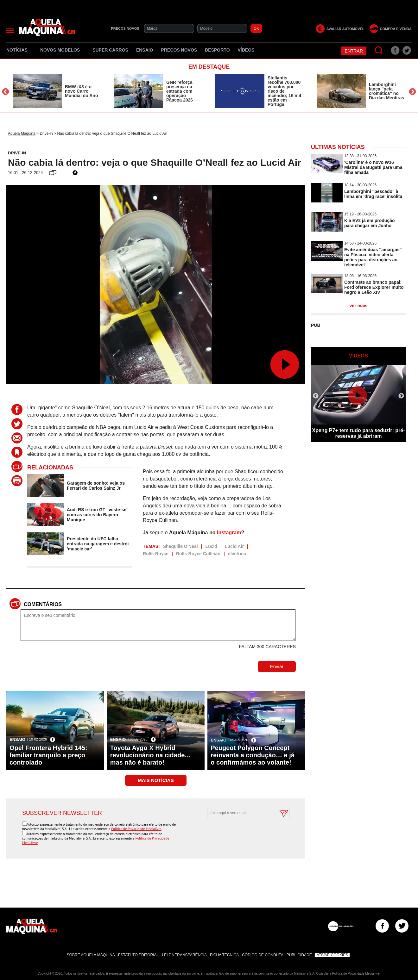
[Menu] (10, 31)
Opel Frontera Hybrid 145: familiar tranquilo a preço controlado (48, 755)
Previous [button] (6, 92)
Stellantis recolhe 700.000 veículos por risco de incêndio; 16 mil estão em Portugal (284, 91)
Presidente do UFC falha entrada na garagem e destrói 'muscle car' (98, 544)
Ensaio (145, 50)
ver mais (359, 306)
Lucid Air (234, 546)
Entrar (354, 51)
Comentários (43, 604)
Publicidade (299, 955)
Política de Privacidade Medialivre (136, 829)
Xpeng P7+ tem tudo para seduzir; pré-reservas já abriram (359, 433)
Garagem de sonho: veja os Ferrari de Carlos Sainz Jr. (96, 486)
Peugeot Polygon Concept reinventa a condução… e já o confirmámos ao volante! (253, 755)
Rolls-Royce (156, 554)
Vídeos (246, 50)
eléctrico (237, 554)
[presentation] (241, 834)
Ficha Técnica (224, 955)
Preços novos (179, 50)
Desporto (217, 50)
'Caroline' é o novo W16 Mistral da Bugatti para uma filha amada (373, 167)
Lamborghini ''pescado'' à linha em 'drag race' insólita (373, 194)
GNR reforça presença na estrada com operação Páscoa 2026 (180, 91)
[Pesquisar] (379, 50)
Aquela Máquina (22, 133)
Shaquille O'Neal (180, 546)
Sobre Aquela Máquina (91, 955)
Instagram (229, 533)
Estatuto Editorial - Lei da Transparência (162, 955)
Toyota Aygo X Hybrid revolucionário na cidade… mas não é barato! (151, 755)
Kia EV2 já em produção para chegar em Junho (370, 223)
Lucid (211, 546)
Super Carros (110, 50)
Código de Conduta (263, 955)
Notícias (19, 50)
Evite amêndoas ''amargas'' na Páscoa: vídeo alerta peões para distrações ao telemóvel (373, 257)
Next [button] (412, 92)
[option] (57, 91)
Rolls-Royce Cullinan (198, 554)
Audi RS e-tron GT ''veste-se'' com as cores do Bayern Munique (98, 515)
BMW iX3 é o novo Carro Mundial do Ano (81, 91)
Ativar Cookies (332, 955)
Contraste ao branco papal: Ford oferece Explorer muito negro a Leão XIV (374, 287)
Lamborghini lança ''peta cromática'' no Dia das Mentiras (386, 91)
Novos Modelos (62, 50)
